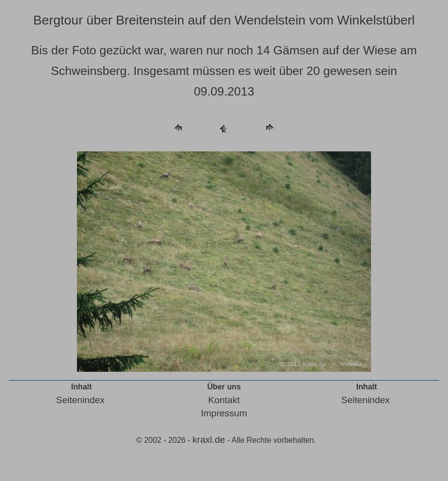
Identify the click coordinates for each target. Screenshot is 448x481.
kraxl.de (209, 440)
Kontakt (224, 400)
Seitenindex (80, 400)
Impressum (224, 413)
